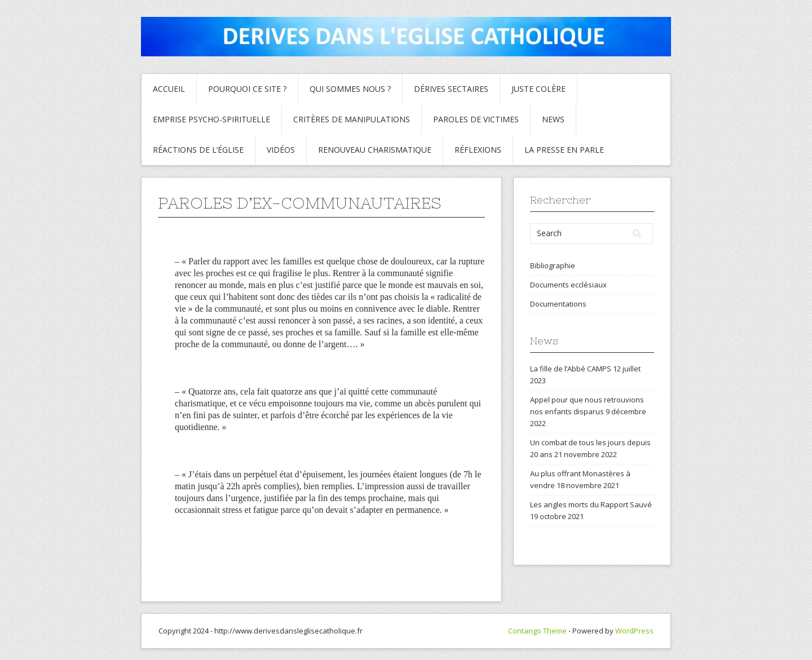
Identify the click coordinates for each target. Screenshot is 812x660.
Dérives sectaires (451, 89)
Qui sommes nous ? (350, 89)
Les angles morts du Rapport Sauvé (591, 504)
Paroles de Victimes (476, 119)
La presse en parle (564, 150)
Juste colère (539, 89)
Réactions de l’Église (198, 150)
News (553, 119)
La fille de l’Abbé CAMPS (571, 369)
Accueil (169, 89)
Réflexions (478, 150)
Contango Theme (537, 631)
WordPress (634, 631)
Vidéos (281, 150)
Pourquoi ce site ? (247, 89)
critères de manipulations (352, 119)
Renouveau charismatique (375, 150)
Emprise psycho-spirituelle (211, 119)
